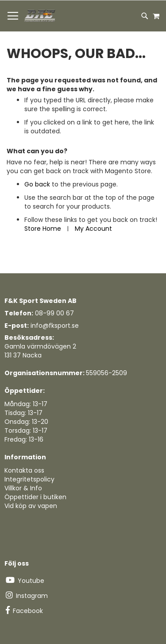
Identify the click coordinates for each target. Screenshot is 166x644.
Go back (37, 184)
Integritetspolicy (29, 479)
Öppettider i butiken (35, 497)
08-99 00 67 (54, 313)
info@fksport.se (55, 326)
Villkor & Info (23, 488)
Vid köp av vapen (31, 506)
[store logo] (40, 16)
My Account (93, 229)
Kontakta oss (24, 470)
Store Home (43, 229)
